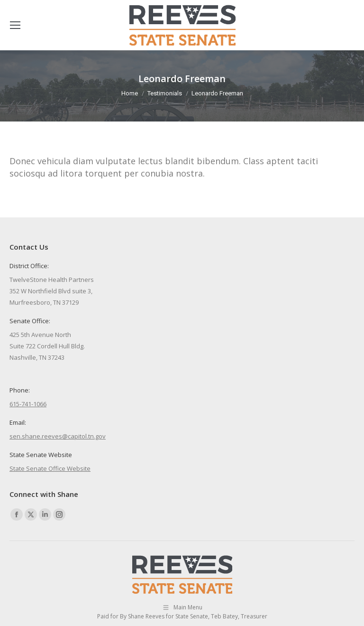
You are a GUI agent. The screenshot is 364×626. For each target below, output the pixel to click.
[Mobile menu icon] (15, 25)
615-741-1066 (28, 404)
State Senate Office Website (50, 468)
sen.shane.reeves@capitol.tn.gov (58, 436)
